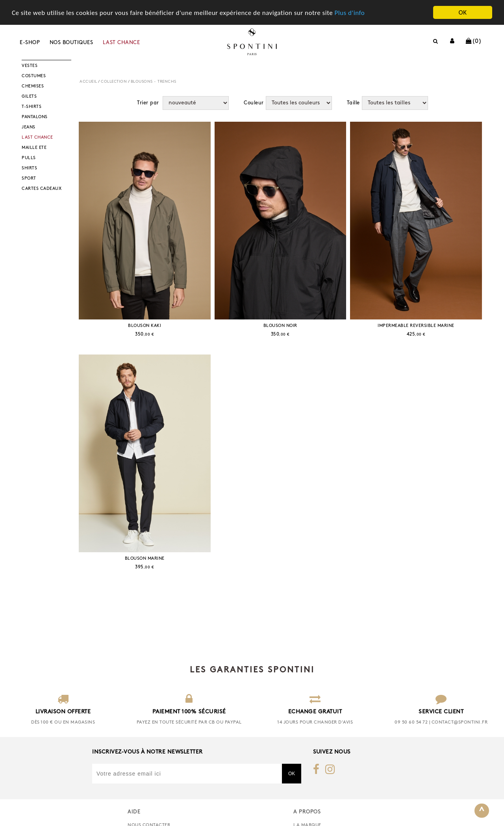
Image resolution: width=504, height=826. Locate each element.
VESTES (30, 66)
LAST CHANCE (121, 43)
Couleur (254, 103)
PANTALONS (35, 117)
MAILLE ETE (34, 148)
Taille (353, 103)
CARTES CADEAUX (42, 189)
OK (462, 12)
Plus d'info (349, 13)
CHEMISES (33, 86)
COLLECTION (114, 82)
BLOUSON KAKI (145, 326)
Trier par (148, 103)
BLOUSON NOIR (280, 326)
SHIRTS (29, 168)
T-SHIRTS (31, 107)
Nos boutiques (71, 43)
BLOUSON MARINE (145, 559)
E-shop (30, 43)
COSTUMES (34, 76)
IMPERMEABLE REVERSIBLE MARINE (416, 326)
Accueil (88, 82)
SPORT (29, 179)
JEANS (29, 127)
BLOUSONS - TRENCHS (154, 82)
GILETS (29, 97)
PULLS (29, 158)
